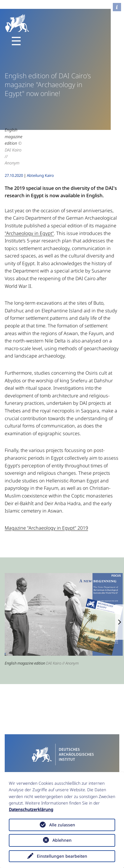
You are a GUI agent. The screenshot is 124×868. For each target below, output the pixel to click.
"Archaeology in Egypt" (29, 233)
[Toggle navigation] (16, 41)
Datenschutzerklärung (31, 809)
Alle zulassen (62, 825)
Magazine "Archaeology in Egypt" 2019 (46, 528)
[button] (120, 622)
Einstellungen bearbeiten (62, 856)
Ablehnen (62, 840)
